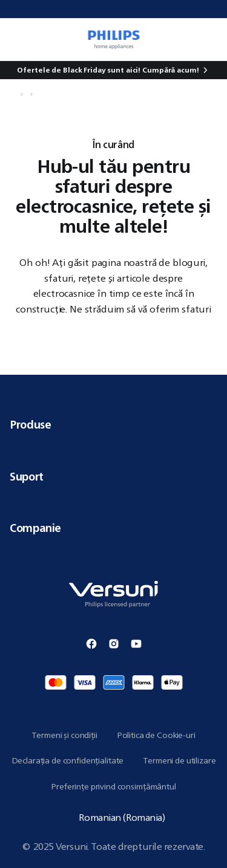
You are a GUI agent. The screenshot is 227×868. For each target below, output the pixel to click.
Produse (113, 424)
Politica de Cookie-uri (156, 735)
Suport (113, 476)
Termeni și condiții (64, 735)
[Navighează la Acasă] (13, 94)
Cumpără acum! (170, 70)
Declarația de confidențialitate (68, 760)
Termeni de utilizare (179, 760)
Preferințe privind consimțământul (113, 786)
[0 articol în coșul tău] (211, 39)
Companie (113, 528)
